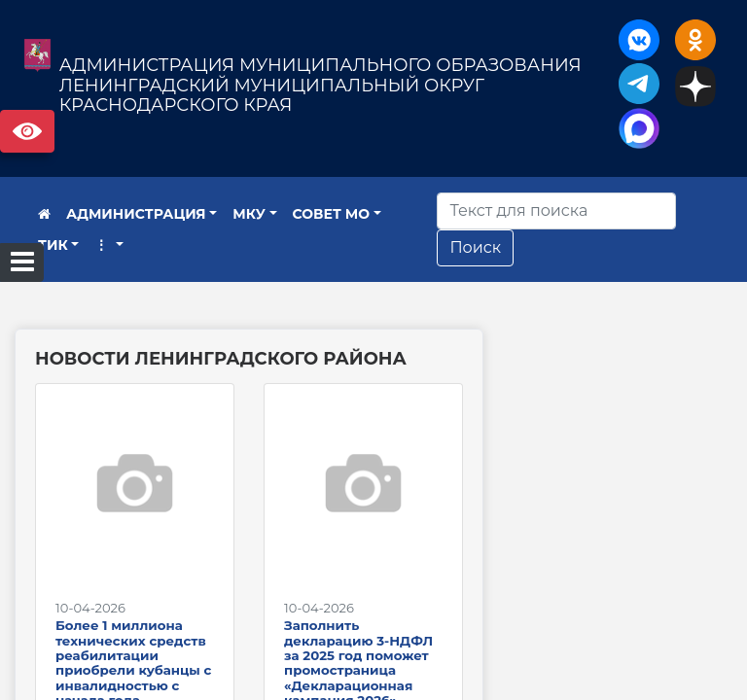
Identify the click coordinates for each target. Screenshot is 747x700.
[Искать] (556, 211)
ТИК (53, 245)
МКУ (249, 214)
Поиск (475, 247)
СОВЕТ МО (332, 214)
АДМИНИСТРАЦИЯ (136, 214)
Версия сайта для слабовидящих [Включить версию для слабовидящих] (27, 131)
